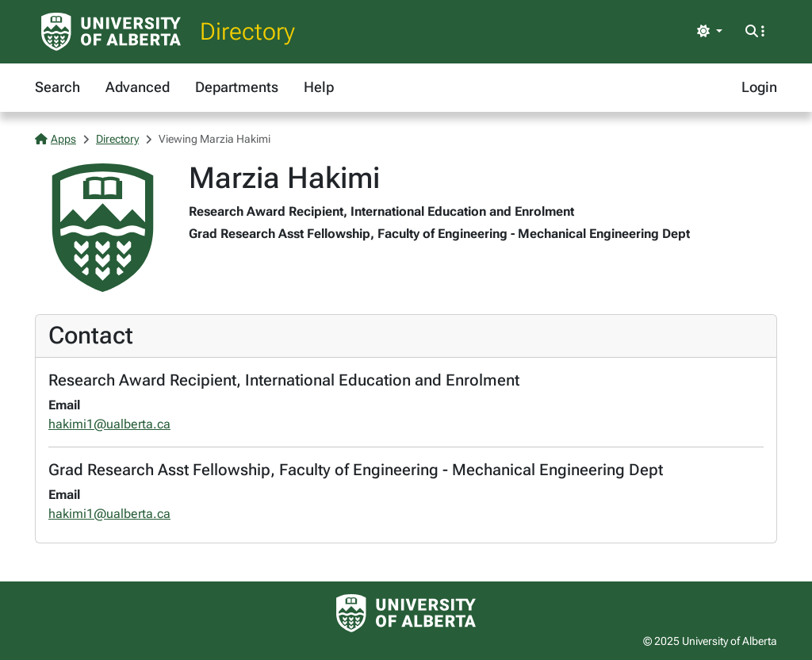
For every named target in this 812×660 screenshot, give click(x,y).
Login (759, 87)
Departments (237, 87)
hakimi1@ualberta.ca (109, 424)
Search (57, 87)
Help (319, 87)
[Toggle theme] (710, 32)
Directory (247, 31)
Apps (56, 139)
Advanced (138, 87)
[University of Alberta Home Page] (111, 32)
